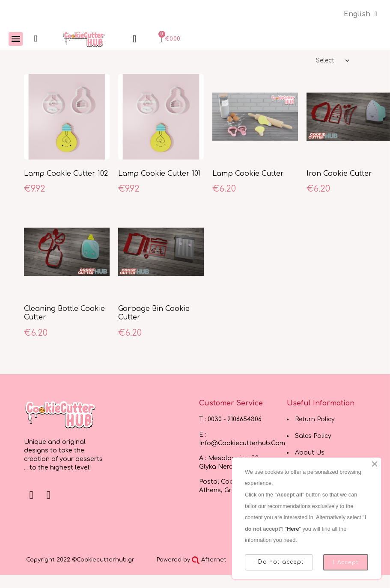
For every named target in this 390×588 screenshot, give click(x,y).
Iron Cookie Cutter (339, 174)
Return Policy (315, 419)
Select (325, 61)
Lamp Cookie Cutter (248, 174)
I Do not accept (279, 562)
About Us (310, 453)
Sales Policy (313, 436)
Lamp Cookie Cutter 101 (159, 174)
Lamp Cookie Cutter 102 (66, 174)
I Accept (346, 562)
